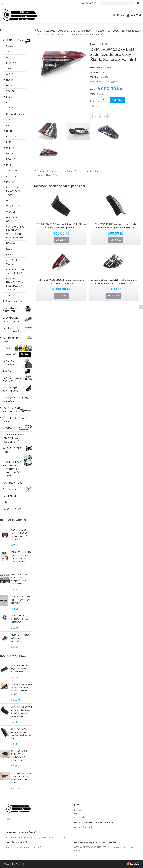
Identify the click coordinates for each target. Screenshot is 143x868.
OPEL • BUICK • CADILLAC (13, 219)
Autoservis (80, 817)
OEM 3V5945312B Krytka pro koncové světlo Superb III (20, 669)
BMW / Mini (11, 63)
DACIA (9, 201)
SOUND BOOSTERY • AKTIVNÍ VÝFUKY (13, 320)
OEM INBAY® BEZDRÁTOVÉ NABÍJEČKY (16, 400)
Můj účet (119, 15)
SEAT (9, 69)
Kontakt (78, 810)
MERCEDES (11, 137)
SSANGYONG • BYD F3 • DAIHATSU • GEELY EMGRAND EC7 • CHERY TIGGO (15, 232)
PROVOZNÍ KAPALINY (13, 348)
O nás (77, 814)
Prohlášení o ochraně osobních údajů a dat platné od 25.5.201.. (36, 837)
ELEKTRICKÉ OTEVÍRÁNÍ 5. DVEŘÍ (15, 420)
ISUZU (9, 249)
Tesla (9, 295)
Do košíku (117, 100)
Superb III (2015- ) (86, 31)
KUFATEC (7, 428)
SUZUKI (10, 108)
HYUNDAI (11, 131)
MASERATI (11, 182)
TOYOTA (10, 91)
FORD (9, 142)
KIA (8, 125)
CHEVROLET (12, 212)
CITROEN (10, 148)
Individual (7, 502)
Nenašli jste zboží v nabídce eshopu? (23, 847)
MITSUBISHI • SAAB (15, 114)
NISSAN (10, 86)
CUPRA (10, 74)
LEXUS (9, 97)
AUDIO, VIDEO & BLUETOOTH (10, 310)
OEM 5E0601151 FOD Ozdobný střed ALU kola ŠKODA (20, 619)
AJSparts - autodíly (12, 301)
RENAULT (11, 159)
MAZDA (10, 103)
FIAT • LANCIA (13, 176)
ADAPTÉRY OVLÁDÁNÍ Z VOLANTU (14, 380)
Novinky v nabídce (13, 656)
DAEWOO (10, 243)
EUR (93, 3)
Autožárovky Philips (13, 483)
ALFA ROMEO (12, 171)
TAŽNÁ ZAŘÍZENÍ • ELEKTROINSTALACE (13, 410)
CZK (85, 3)
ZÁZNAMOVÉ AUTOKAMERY (10, 363)
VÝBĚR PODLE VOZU (13, 40)
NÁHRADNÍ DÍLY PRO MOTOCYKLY (13, 450)
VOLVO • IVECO (13, 206)
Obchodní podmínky (84, 827)
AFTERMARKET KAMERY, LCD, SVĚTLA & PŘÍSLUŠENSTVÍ (15, 438)
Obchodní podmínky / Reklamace (94, 823)
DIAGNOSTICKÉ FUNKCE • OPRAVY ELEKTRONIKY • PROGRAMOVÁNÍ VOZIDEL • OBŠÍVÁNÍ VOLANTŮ (12, 467)
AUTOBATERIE (10, 496)
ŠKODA (9, 46)
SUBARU (10, 120)
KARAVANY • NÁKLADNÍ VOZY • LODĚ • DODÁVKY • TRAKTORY (15, 284)
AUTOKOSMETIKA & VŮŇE (12, 340)
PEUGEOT (11, 154)
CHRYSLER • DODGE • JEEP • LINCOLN (16, 271)
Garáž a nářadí (10, 489)
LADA (9, 254)
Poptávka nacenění (17, 843)
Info (77, 805)
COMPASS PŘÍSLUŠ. (12, 355)
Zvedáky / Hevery (12, 509)
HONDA (10, 80)
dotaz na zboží (101, 106)
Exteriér (101, 31)
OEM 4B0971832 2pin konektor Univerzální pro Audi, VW (21, 600)
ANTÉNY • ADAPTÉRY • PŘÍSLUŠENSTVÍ (14, 390)
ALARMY (7, 371)
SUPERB (71, 31)
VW (8, 52)
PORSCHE (11, 165)
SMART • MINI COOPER (12, 262)
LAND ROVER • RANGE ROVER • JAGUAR (14, 191)
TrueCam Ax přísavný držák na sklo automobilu (21, 638)
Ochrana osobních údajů (21, 833)
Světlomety (113, 31)
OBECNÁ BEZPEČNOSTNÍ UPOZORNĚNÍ (95, 843)
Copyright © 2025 (21, 864)
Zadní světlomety (130, 31)
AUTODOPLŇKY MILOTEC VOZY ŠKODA (14, 330)
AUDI (9, 57)
